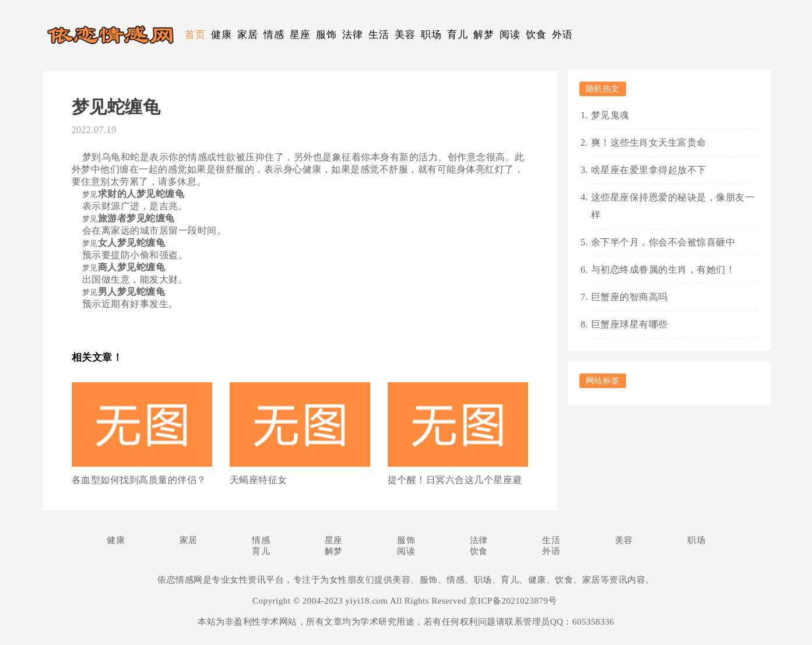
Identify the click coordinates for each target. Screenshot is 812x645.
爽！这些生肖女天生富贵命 (649, 142)
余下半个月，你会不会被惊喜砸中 (663, 242)
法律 (352, 35)
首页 (195, 35)
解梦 (484, 35)
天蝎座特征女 (259, 480)
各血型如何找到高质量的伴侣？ (139, 480)
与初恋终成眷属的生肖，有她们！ (663, 269)
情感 (274, 35)
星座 (300, 35)
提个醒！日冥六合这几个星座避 (455, 480)
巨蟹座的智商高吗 (630, 297)
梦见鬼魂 (610, 115)
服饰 (326, 35)
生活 (379, 35)
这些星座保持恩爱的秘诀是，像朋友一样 (673, 206)
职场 (431, 35)
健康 (221, 35)
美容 (405, 35)
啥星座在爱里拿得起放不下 (649, 170)
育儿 (457, 35)
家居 (247, 35)
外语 (562, 35)
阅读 (510, 35)
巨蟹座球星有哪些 (630, 324)
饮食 (536, 35)
